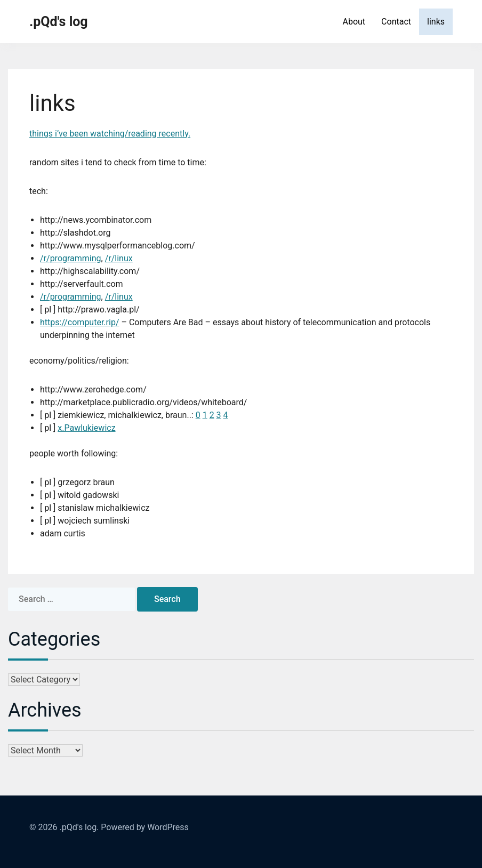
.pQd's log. (79, 827)
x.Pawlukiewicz (86, 428)
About (354, 22)
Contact (396, 22)
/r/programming (71, 258)
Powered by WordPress (145, 827)
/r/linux (119, 258)
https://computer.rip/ (79, 322)
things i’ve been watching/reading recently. (110, 134)
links (436, 22)
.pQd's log (59, 22)
